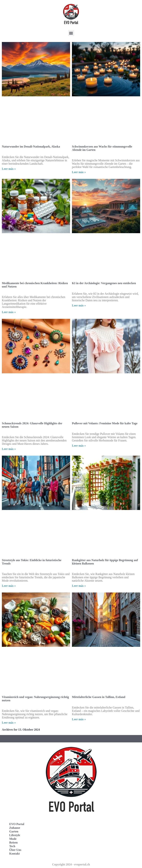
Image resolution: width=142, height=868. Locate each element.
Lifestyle (15, 835)
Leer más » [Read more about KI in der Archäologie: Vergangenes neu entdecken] (79, 305)
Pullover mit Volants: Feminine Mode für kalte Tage (105, 423)
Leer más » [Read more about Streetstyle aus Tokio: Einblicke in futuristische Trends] (9, 586)
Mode (13, 839)
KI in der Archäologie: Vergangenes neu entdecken (104, 283)
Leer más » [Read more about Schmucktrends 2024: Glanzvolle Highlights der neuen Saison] (9, 449)
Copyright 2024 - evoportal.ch (71, 864)
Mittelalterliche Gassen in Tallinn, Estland (99, 697)
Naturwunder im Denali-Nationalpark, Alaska (31, 147)
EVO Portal (17, 824)
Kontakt (15, 854)
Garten (14, 831)
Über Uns (15, 850)
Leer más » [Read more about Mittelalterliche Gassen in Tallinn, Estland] (79, 719)
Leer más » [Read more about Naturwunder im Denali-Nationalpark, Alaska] (9, 169)
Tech (12, 846)
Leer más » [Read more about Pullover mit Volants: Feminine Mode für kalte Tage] (79, 446)
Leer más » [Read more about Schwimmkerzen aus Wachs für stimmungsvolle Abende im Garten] (79, 172)
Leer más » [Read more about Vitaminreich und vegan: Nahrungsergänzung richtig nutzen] (9, 723)
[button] (71, 33)
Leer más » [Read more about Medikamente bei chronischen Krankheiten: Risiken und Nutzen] (9, 312)
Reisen (13, 842)
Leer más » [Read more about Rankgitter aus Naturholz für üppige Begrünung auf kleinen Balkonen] (79, 586)
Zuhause (15, 828)
